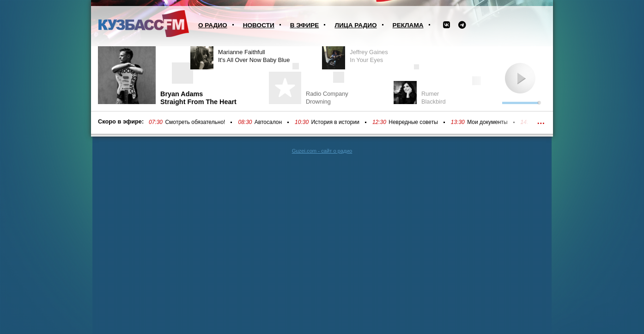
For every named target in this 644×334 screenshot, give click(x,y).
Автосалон (268, 122)
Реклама (408, 25)
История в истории (335, 122)
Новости (259, 25)
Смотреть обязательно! (195, 122)
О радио (213, 25)
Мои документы (487, 122)
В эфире (305, 25)
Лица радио (355, 25)
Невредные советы (413, 122)
